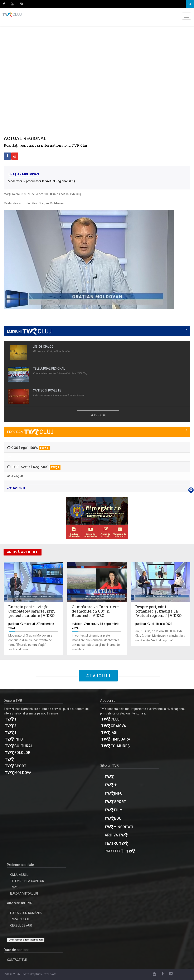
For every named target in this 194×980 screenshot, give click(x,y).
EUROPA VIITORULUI (24, 894)
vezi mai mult (16, 488)
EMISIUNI (29, 331)
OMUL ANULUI (20, 875)
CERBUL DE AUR (21, 926)
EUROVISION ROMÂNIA (26, 913)
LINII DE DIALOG (43, 347)
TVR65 (15, 887)
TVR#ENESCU (20, 919)
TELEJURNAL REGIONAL (49, 369)
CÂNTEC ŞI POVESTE (47, 390)
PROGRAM (30, 432)
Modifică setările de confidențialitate (26, 940)
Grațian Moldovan (24, 174)
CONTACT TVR (17, 960)
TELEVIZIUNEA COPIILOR (27, 881)
